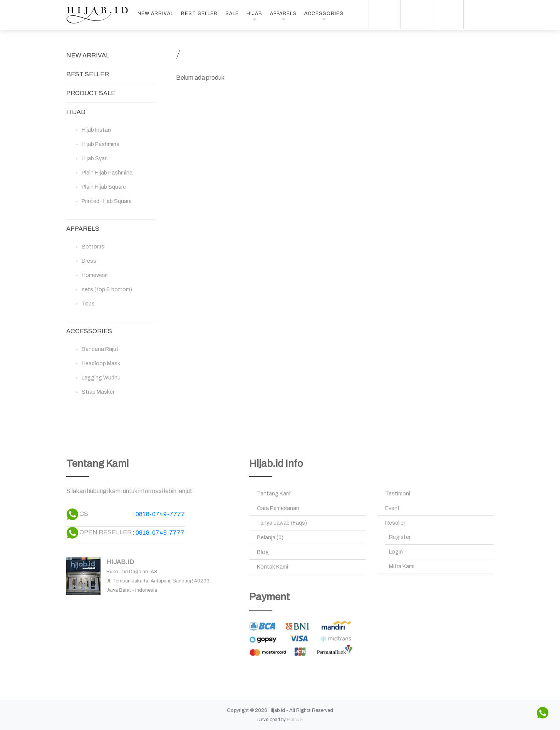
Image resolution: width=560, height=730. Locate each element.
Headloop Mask (101, 363)
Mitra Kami (402, 566)
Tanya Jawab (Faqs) (282, 523)
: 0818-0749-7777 (159, 514)
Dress (89, 261)
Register (400, 537)
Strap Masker (98, 392)
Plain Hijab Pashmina (107, 173)
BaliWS (295, 720)
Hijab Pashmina (101, 144)
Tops (88, 304)
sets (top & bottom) (107, 289)
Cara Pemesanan (278, 508)
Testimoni (398, 494)
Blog (263, 552)
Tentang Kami (274, 494)
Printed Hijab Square (107, 201)
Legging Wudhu (101, 378)
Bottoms (93, 247)
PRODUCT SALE (91, 93)
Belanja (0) (270, 538)
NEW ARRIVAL (155, 13)
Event (392, 508)
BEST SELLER (199, 13)
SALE (232, 13)
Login (396, 552)
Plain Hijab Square (104, 187)
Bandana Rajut (100, 349)
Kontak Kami (272, 567)
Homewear (95, 275)
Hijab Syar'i (95, 159)
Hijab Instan (96, 130)
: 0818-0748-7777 (158, 533)
